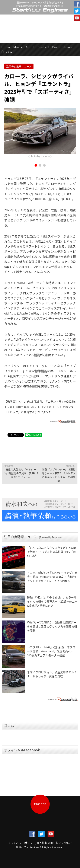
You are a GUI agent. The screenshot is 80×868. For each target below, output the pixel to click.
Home (6, 47)
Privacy (7, 52)
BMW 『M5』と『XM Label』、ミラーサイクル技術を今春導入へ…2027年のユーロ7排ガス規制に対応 (52, 601)
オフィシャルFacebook (22, 750)
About (30, 47)
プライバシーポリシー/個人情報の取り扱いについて (40, 843)
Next (70, 134)
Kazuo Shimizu (63, 47)
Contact (44, 47)
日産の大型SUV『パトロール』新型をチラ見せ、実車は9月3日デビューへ (21, 472)
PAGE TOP (40, 804)
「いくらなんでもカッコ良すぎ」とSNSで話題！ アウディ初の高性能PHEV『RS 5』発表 (52, 552)
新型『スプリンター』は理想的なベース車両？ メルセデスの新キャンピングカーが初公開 (58, 473)
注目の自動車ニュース (19, 66)
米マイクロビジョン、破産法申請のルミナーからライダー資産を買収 (52, 674)
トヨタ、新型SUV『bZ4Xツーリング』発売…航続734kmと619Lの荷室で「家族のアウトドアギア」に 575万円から (52, 577)
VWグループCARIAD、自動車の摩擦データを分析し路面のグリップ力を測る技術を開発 (52, 626)
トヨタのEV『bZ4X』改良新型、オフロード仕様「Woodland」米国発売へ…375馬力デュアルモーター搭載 (51, 651)
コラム (9, 725)
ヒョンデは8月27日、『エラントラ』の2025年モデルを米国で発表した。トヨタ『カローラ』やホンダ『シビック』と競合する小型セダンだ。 (40, 407)
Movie (18, 47)
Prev (10, 134)
